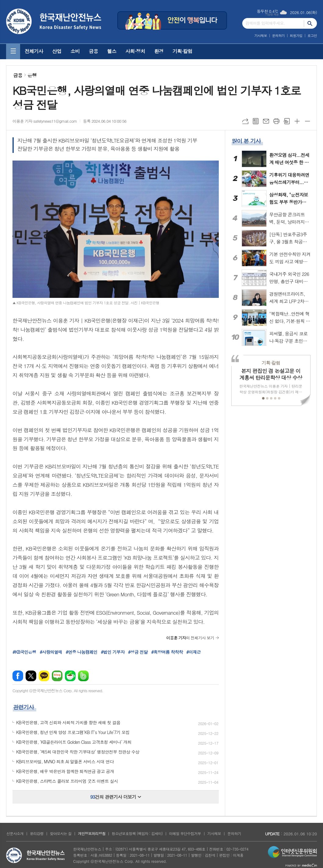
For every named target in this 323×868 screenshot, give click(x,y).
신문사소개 (15, 833)
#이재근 (193, 652)
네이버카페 (70, 676)
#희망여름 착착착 (167, 652)
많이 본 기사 (246, 141)
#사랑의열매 (51, 652)
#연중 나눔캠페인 (81, 652)
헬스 (112, 51)
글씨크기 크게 (297, 121)
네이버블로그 (57, 676)
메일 (266, 121)
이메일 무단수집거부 (185, 833)
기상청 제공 (272, 14)
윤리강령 (37, 833)
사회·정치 (135, 51)
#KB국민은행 (24, 652)
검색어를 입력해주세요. (265, 23)
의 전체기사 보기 (190, 638)
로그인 (312, 36)
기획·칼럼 (182, 51)
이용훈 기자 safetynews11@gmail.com (45, 121)
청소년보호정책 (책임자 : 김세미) (137, 833)
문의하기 (278, 36)
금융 (93, 51)
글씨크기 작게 (307, 121)
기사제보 (261, 36)
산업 (57, 51)
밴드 (83, 676)
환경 (159, 51)
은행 (32, 75)
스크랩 (287, 121)
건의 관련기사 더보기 (116, 797)
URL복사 (245, 121)
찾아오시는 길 (61, 833)
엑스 (31, 676)
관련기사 (23, 707)
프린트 (276, 121)
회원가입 (296, 36)
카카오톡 (44, 676)
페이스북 (18, 676)
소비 (75, 51)
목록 (256, 121)
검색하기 (310, 23)
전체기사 (34, 51)
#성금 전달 (138, 652)
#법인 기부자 (113, 652)
